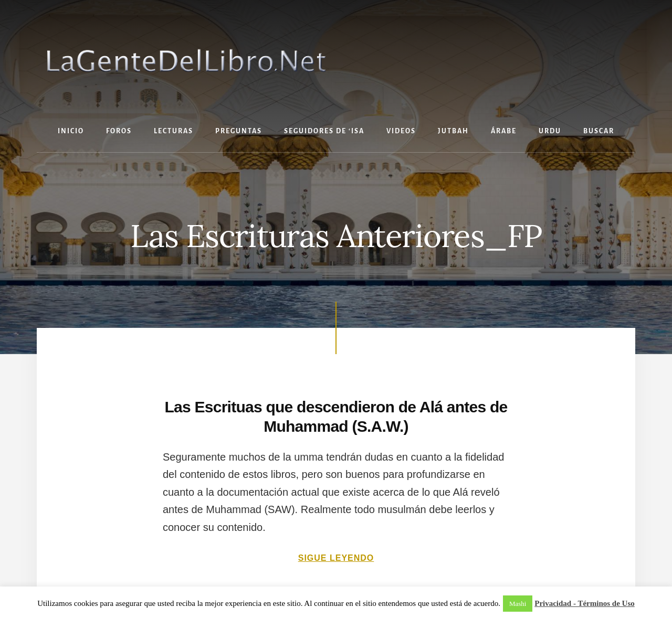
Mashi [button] (518, 604)
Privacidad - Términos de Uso (585, 603)
